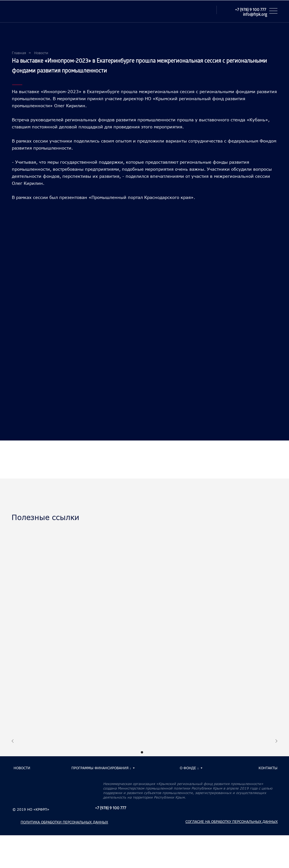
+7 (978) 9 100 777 (251, 10)
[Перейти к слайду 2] (147, 752)
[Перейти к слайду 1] (142, 752)
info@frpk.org (255, 15)
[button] (275, 11)
